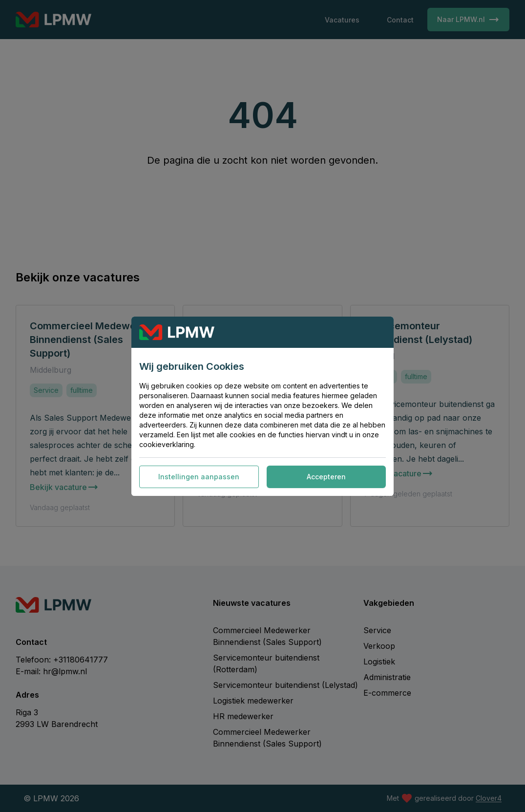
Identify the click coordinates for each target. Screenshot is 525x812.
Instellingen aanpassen (199, 477)
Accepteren (326, 477)
